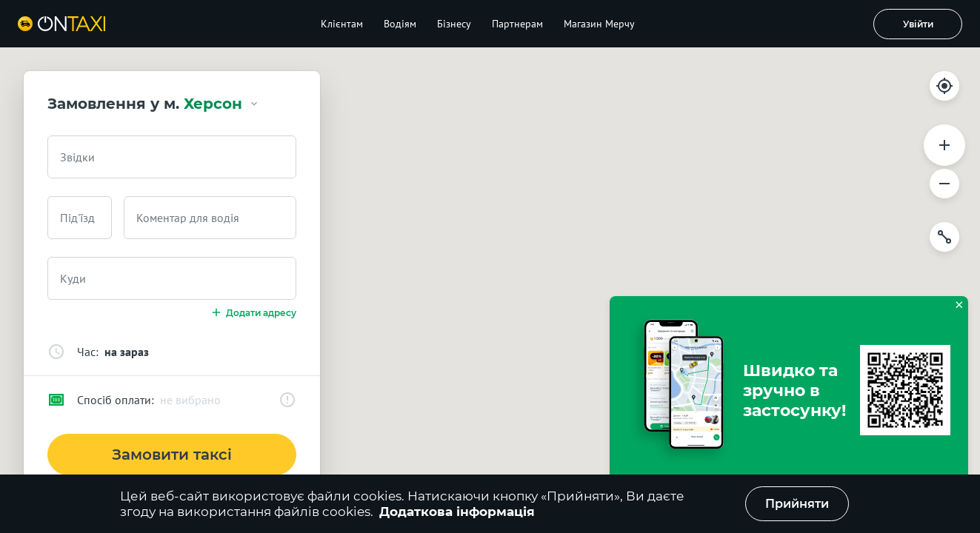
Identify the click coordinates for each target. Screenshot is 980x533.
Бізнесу (454, 24)
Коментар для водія (188, 218)
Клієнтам (342, 24)
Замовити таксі (172, 455)
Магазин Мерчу (599, 24)
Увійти (918, 24)
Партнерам (517, 24)
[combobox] (172, 157)
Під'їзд (77, 218)
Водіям (400, 24)
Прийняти (797, 504)
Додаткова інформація (457, 512)
